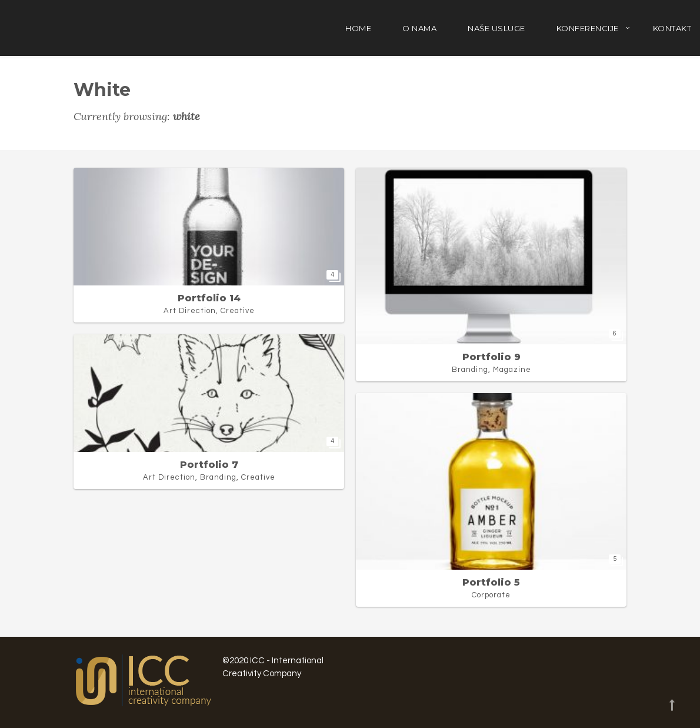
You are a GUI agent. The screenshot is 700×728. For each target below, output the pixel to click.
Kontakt (672, 28)
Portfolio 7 (209, 465)
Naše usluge (496, 28)
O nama (419, 28)
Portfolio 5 (491, 582)
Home (358, 28)
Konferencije (588, 28)
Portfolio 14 (209, 298)
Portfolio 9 (491, 357)
